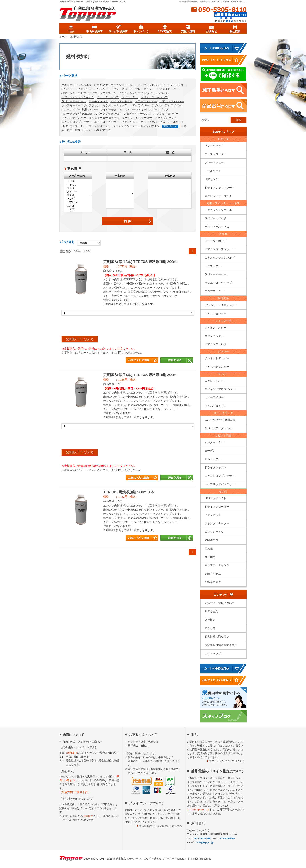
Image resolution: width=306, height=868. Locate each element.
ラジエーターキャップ (154, 97)
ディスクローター (168, 89)
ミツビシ (78, 202)
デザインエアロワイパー (166, 106)
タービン (128, 118)
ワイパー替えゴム (111, 110)
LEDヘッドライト (72, 126)
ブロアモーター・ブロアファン (81, 106)
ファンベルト (130, 122)
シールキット (176, 122)
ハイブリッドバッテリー (220, 484)
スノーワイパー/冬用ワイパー (80, 110)
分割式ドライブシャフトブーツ (97, 93)
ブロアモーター (214, 291)
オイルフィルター (121, 101)
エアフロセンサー (215, 314)
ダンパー (223, 352)
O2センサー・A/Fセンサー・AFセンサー (86, 89)
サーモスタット (98, 101)
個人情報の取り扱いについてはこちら (161, 826)
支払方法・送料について (220, 603)
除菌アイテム (83, 130)
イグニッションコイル (218, 210)
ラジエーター (130, 97)
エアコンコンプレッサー (76, 122)
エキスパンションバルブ (76, 85)
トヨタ (78, 181)
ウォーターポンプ (108, 97)
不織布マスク (102, 130)
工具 (184, 126)
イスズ (78, 209)
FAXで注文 (211, 611)
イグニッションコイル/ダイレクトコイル (144, 93)
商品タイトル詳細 (128, 313)
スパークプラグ (159, 110)
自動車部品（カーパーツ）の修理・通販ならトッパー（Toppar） (150, 859)
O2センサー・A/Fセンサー (221, 305)
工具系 (209, 549)
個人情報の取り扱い (217, 637)
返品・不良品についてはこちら (227, 761)
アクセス (210, 628)
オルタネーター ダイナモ (104, 118)
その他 (223, 491)
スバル (78, 206)
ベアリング (68, 93)
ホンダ (78, 188)
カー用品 (67, 130)
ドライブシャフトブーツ (220, 188)
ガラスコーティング (115, 106)
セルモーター (144, 118)
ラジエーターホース (74, 101)
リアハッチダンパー (74, 118)
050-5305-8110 (219, 10)
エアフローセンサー (107, 122)
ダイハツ (78, 192)
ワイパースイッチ (136, 110)
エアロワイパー (139, 106)
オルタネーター (214, 442)
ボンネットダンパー (166, 114)
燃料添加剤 (170, 126)
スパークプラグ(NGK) (108, 114)
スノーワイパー (214, 398)
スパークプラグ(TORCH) (77, 114)
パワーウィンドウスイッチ (78, 97)
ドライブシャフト (166, 118)
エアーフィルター (146, 101)
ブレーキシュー (145, 89)
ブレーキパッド (123, 89)
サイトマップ (213, 654)
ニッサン (78, 185)
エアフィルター (214, 336)
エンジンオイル (150, 126)
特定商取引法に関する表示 (221, 645)
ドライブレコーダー (98, 126)
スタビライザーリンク (137, 114)
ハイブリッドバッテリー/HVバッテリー (162, 85)
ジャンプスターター (125, 126)
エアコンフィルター (172, 101)
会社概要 (210, 620)
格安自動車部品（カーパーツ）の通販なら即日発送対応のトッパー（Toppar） (93, 1)
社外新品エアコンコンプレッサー (115, 85)
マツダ (78, 199)
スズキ (78, 195)
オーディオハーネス (153, 122)
